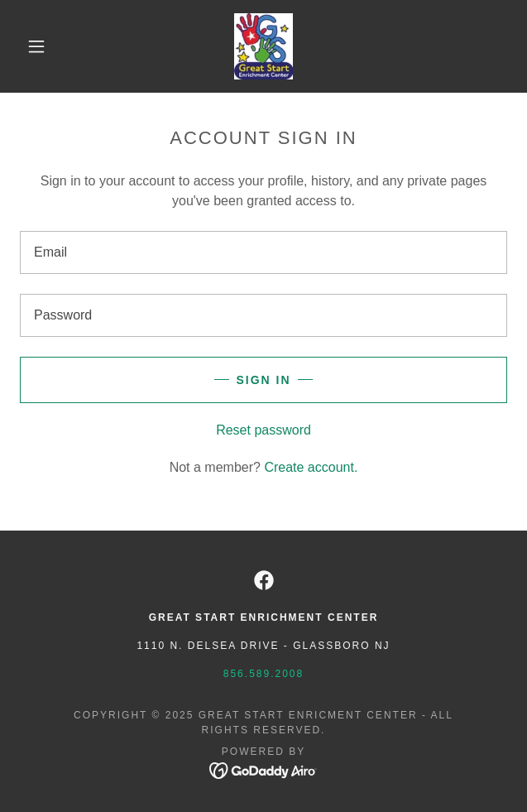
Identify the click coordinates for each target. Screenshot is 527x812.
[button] (44, 46)
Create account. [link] (311, 467)
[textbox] (263, 252)
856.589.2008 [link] (263, 674)
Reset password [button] (263, 430)
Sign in (263, 380)
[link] (263, 46)
